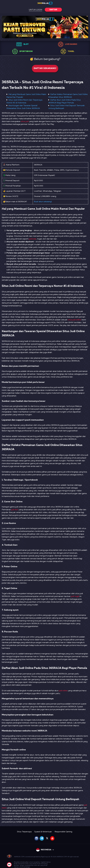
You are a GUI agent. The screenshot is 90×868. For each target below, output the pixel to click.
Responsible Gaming (63, 832)
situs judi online (74, 320)
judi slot (15, 510)
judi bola (33, 239)
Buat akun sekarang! (43, 202)
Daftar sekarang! (45, 68)
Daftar (53, 10)
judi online (63, 691)
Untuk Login (36, 10)
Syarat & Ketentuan (43, 832)
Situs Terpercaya (24, 832)
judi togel (75, 596)
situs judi (25, 122)
